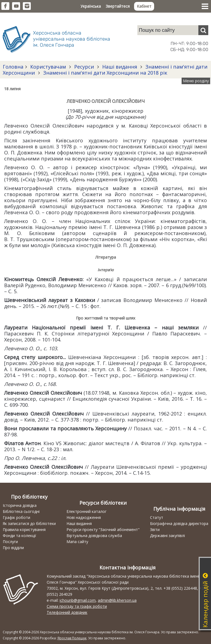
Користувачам (48, 67)
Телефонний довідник (67, 612)
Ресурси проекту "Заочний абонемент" (103, 529)
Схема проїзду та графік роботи (77, 606)
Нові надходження (84, 517)
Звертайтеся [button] (118, 6)
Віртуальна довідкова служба (94, 536)
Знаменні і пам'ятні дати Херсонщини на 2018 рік (105, 73)
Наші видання (120, 67)
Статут (157, 517)
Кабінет (144, 6)
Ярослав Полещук (72, 638)
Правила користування (24, 529)
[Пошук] (203, 30)
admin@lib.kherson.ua (117, 600)
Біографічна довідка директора (179, 523)
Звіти (155, 529)
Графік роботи (16, 517)
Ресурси (84, 67)
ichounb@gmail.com (78, 600)
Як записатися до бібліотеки (29, 523)
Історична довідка (20, 505)
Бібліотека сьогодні (21, 511)
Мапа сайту (77, 542)
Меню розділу (196, 81)
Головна (13, 67)
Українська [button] (91, 6)
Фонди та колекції (20, 536)
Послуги (10, 542)
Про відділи (13, 548)
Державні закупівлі (167, 536)
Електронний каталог (87, 511)
